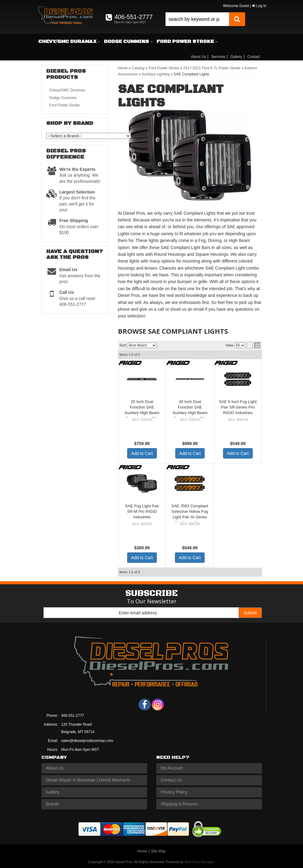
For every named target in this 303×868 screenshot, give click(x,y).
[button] (205, 19)
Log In (259, 6)
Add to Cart (142, 453)
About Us (198, 57)
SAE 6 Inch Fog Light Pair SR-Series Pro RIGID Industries (238, 407)
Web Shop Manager (199, 862)
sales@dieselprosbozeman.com (87, 741)
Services (218, 57)
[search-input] (197, 19)
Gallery (236, 57)
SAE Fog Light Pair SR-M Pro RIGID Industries (142, 511)
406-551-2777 (73, 716)
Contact (254, 57)
